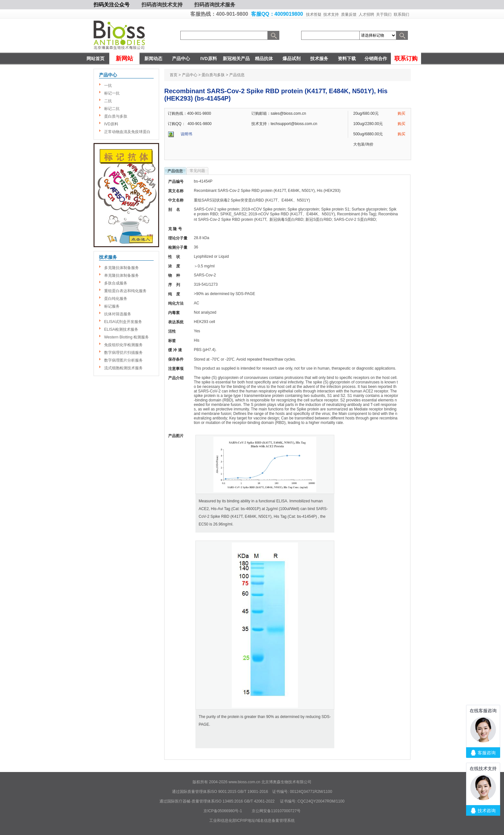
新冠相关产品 (236, 58)
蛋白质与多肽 (116, 116)
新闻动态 (153, 58)
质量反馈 (349, 14)
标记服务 (112, 306)
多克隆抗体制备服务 (122, 268)
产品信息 (175, 171)
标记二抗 (112, 109)
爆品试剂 (292, 58)
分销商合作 (376, 58)
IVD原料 (208, 58)
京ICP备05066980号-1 (223, 811)
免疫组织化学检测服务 (123, 345)
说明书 (186, 134)
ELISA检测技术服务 (121, 329)
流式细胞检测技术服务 (123, 368)
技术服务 (319, 58)
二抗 (108, 101)
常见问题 (197, 171)
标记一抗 (112, 93)
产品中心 (181, 58)
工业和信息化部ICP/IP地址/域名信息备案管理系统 (252, 821)
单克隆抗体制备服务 (122, 275)
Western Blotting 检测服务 (126, 337)
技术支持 (331, 14)
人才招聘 (366, 14)
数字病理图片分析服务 (123, 360)
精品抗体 (264, 58)
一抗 (108, 85)
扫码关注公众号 (112, 5)
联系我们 (401, 14)
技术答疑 (314, 14)
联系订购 (406, 58)
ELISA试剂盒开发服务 (123, 322)
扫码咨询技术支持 (162, 5)
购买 (401, 113)
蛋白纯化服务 (116, 299)
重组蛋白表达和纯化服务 (125, 291)
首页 (174, 75)
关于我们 (384, 14)
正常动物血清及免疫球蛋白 (127, 132)
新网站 (124, 58)
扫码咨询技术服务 (215, 5)
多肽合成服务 (116, 283)
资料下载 (347, 58)
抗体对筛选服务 (118, 314)
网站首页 (95, 58)
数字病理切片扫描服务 (123, 353)
